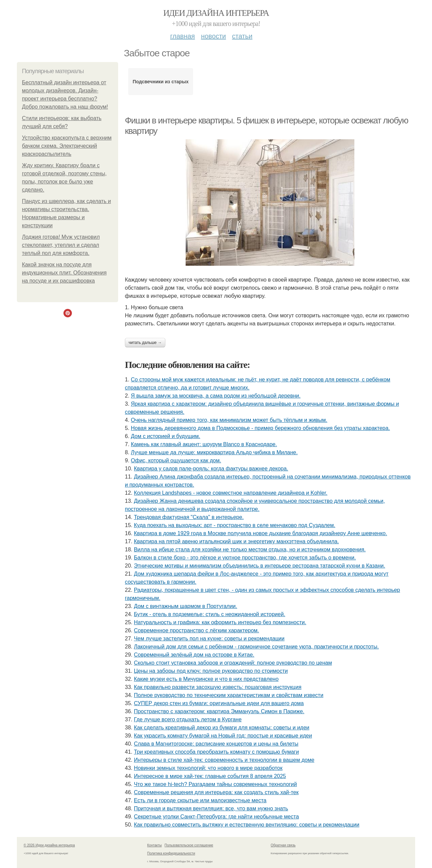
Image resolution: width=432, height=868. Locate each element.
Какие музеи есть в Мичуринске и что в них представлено (206, 679)
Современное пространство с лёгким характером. (197, 630)
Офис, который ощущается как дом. (176, 460)
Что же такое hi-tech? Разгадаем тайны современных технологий (215, 784)
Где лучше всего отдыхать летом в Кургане (188, 719)
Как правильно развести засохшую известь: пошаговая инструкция (218, 687)
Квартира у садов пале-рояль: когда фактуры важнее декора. (211, 469)
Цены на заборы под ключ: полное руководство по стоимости (211, 671)
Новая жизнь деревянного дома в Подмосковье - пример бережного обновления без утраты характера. (261, 428)
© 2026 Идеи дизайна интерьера (49, 845)
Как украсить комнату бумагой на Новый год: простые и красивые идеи (223, 736)
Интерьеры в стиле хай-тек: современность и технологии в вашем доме (224, 760)
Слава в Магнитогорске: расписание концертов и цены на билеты (216, 744)
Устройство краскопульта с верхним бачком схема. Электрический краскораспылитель (67, 146)
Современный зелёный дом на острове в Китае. (194, 655)
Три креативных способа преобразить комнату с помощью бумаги (217, 752)
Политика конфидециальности (171, 853)
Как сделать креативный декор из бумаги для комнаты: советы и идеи (222, 728)
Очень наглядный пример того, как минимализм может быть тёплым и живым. (229, 420)
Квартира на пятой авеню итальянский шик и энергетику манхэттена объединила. (236, 541)
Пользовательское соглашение (189, 845)
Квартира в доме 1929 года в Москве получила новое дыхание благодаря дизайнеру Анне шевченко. (261, 533)
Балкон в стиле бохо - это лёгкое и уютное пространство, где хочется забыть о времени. (245, 558)
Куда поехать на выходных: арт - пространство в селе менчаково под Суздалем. (235, 525)
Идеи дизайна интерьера (216, 13)
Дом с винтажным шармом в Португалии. (186, 606)
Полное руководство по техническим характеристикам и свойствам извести (229, 695)
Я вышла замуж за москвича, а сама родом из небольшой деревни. (216, 396)
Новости (213, 36)
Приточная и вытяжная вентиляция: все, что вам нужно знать (211, 808)
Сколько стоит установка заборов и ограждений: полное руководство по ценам (233, 663)
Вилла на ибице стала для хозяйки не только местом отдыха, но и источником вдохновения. (250, 549)
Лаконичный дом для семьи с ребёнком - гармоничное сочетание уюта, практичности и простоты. (256, 647)
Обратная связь (283, 845)
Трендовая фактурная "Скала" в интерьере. (189, 517)
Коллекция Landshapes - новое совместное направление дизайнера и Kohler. (231, 493)
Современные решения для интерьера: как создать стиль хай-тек (216, 792)
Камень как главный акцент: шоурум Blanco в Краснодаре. (204, 444)
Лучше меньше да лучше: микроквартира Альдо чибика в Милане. (214, 452)
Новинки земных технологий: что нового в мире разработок (208, 768)
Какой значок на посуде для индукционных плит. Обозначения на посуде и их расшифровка (64, 273)
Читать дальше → (145, 343)
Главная (182, 36)
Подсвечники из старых (161, 82)
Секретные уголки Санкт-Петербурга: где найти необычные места (217, 817)
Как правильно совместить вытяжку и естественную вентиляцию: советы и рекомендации (247, 825)
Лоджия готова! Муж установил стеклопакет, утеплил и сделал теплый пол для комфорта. (61, 245)
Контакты (154, 845)
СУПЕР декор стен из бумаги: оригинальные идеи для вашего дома (219, 703)
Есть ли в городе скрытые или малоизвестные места (200, 800)
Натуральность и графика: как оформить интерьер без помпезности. (220, 622)
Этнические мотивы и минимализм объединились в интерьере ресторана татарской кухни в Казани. (260, 566)
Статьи (242, 36)
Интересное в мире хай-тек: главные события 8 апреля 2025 (210, 776)
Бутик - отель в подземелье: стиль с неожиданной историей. (210, 614)
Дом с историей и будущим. (166, 436)
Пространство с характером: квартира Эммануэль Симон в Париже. (219, 711)
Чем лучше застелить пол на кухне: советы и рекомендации (209, 639)
